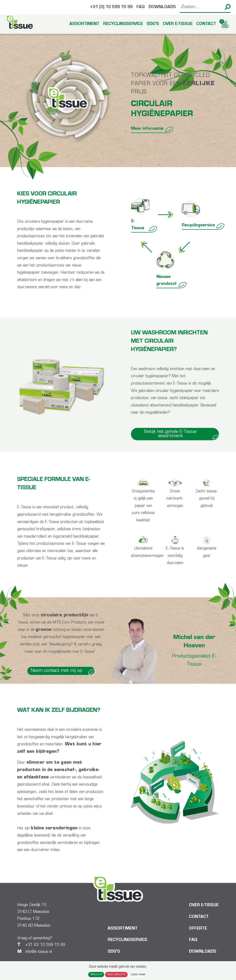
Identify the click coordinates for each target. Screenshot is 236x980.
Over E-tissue (178, 24)
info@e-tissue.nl (39, 952)
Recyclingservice (123, 24)
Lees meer (138, 975)
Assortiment (84, 24)
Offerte (198, 929)
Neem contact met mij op (63, 671)
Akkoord (96, 975)
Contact (206, 24)
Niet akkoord (116, 975)
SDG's (153, 24)
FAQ (141, 7)
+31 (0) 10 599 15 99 (111, 7)
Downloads (162, 7)
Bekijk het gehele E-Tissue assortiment (182, 434)
